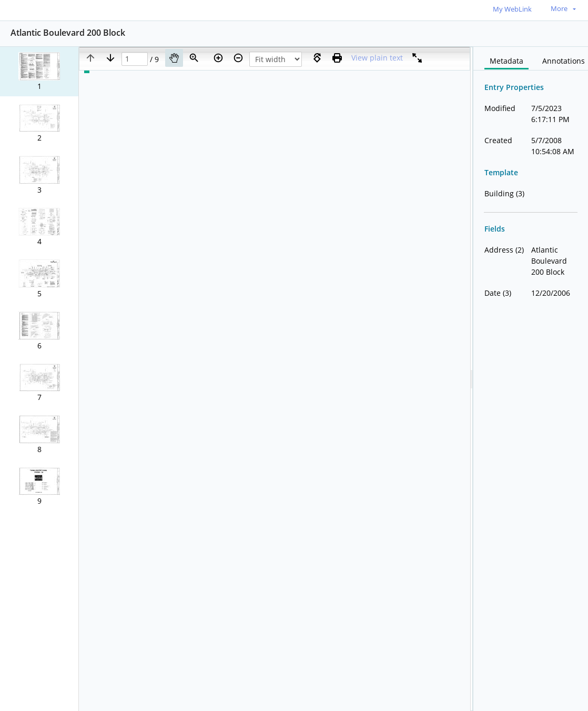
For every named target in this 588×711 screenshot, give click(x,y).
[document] (531, 379)
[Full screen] (417, 58)
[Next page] (110, 58)
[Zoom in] (218, 58)
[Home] (55, 10)
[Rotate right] (317, 58)
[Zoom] (194, 58)
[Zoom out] (238, 58)
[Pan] (174, 58)
